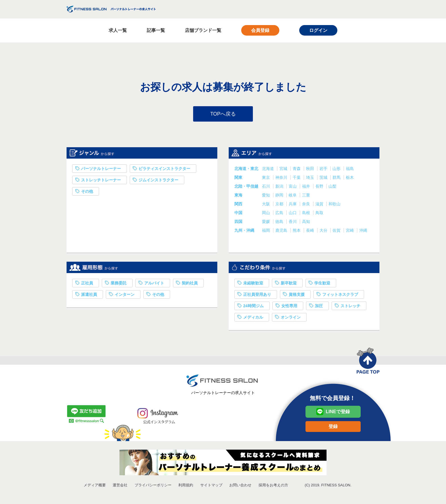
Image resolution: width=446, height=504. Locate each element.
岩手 (324, 169)
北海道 (269, 169)
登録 (333, 427)
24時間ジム (253, 307)
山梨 (333, 187)
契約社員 (190, 284)
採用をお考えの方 (273, 486)
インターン (125, 295)
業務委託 (119, 284)
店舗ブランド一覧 (203, 30)
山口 (293, 214)
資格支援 (297, 295)
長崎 (311, 231)
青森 (297, 169)
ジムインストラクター (158, 181)
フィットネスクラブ (340, 295)
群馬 (337, 178)
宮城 (284, 169)
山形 (337, 169)
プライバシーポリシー (153, 486)
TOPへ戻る (223, 114)
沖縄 (363, 231)
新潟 (280, 187)
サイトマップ (211, 486)
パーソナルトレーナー (101, 169)
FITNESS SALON (111, 9)
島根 (307, 214)
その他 (87, 192)
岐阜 (293, 196)
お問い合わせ (240, 486)
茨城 (324, 178)
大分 (324, 231)
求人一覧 (118, 30)
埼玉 (311, 178)
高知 (306, 222)
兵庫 (293, 205)
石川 (267, 187)
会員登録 (260, 30)
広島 (280, 214)
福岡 (267, 231)
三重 (306, 196)
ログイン (318, 30)
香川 (293, 222)
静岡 (280, 196)
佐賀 (337, 231)
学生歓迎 (322, 284)
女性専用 (289, 307)
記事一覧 (156, 30)
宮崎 (350, 231)
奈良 (307, 205)
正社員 (87, 284)
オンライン (291, 318)
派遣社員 (89, 295)
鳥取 (319, 214)
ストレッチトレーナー (101, 181)
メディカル (253, 318)
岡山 (267, 214)
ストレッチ (350, 307)
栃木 (350, 178)
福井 (307, 187)
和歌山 (334, 205)
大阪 (267, 205)
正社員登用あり (257, 295)
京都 (280, 205)
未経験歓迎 (253, 284)
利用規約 (186, 486)
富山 (293, 187)
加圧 (319, 307)
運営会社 (120, 486)
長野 (320, 187)
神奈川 (282, 178)
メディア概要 (95, 486)
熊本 (297, 231)
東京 (267, 178)
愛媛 (267, 222)
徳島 (280, 222)
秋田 (311, 169)
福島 (350, 169)
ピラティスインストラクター (164, 169)
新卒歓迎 (289, 284)
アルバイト (154, 284)
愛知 (267, 196)
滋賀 (320, 205)
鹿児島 (282, 231)
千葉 (297, 178)
